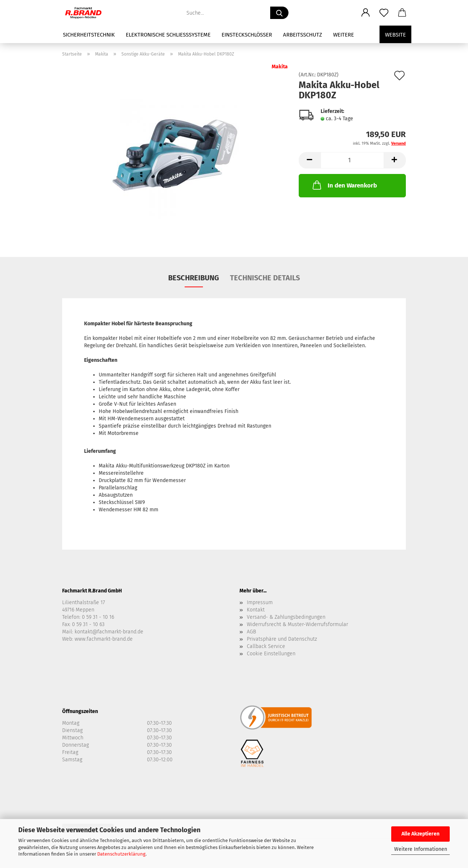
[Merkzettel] (384, 13)
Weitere (344, 35)
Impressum (260, 602)
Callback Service (266, 646)
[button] (366, 13)
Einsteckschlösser (247, 35)
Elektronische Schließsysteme (168, 35)
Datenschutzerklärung (121, 854)
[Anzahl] (352, 160)
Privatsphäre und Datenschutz (282, 639)
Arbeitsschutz (303, 35)
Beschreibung (194, 278)
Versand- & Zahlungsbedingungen (286, 617)
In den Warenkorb (344, 185)
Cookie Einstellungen (271, 654)
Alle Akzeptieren (420, 834)
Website (395, 35)
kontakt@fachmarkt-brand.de (109, 632)
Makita (280, 67)
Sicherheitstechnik (89, 35)
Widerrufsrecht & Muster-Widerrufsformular (297, 624)
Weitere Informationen (421, 849)
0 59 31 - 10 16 (98, 617)
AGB (251, 632)
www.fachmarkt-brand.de (104, 639)
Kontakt (256, 610)
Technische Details (265, 278)
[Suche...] (279, 13)
